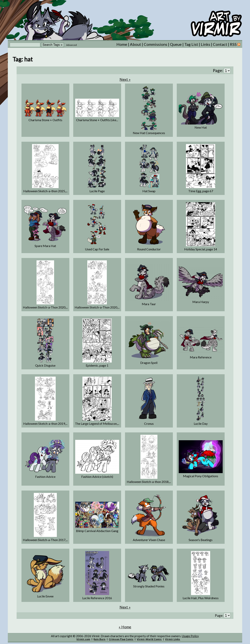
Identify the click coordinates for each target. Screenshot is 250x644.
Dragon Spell (149, 363)
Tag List (191, 44)
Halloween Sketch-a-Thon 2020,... (45, 307)
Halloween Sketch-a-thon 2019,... (45, 423)
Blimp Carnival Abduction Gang (97, 531)
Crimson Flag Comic (121, 639)
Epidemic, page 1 (97, 365)
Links (205, 44)
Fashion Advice (45, 477)
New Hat (201, 127)
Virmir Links (173, 639)
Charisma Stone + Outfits (45, 120)
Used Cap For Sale (97, 249)
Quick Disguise (45, 365)
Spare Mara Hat (45, 246)
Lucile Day (201, 423)
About (135, 44)
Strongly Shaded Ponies (149, 586)
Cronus (149, 423)
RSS (235, 44)
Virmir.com (83, 639)
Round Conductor (149, 249)
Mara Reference (201, 357)
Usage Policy (190, 636)
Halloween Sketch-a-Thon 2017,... (45, 540)
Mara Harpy (201, 302)
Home (122, 44)
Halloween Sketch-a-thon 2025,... (45, 191)
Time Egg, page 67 (201, 191)
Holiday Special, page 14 (201, 249)
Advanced (71, 45)
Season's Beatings (201, 540)
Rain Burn (100, 639)
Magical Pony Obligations (201, 476)
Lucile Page (97, 191)
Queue (176, 44)
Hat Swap (149, 191)
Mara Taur (149, 304)
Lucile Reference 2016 (97, 598)
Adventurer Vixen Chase (149, 540)
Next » (125, 79)
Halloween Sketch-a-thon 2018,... (149, 482)
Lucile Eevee (45, 596)
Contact (220, 44)
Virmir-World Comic (149, 639)
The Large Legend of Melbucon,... (97, 423)
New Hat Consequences (149, 133)
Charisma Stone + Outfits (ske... (97, 120)
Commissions (155, 44)
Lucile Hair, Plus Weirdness (201, 598)
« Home (125, 627)
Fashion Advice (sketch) (97, 477)
